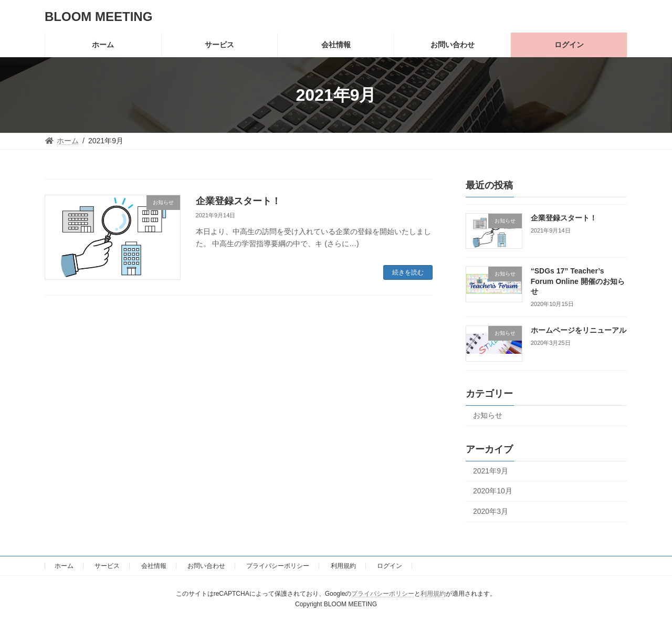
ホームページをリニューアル (579, 331)
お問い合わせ (206, 566)
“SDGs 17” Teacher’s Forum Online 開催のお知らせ (578, 281)
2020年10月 (493, 491)
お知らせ (488, 415)
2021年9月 (491, 471)
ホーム (64, 566)
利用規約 (343, 566)
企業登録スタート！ (238, 201)
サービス (107, 566)
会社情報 (154, 566)
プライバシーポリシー (278, 566)
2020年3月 (491, 511)
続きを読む (408, 272)
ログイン (390, 566)
